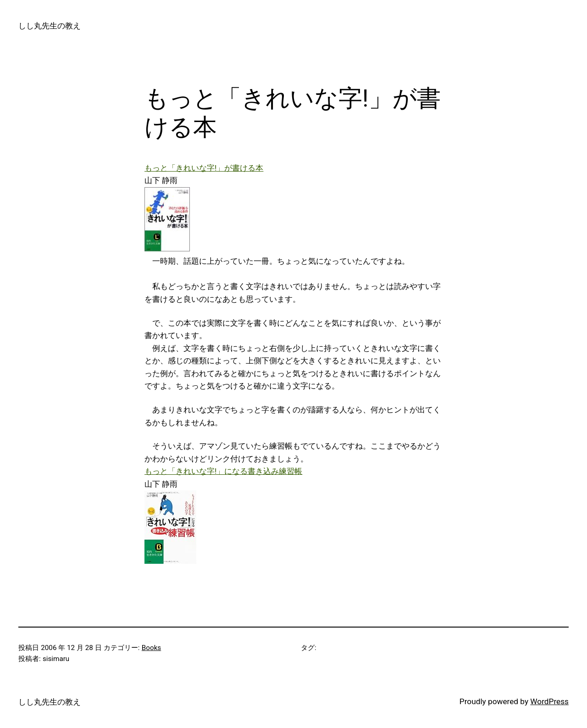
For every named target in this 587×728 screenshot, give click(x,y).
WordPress (549, 701)
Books (151, 648)
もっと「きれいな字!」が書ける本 (204, 168)
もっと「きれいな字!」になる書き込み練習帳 (223, 471)
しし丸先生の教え (50, 26)
